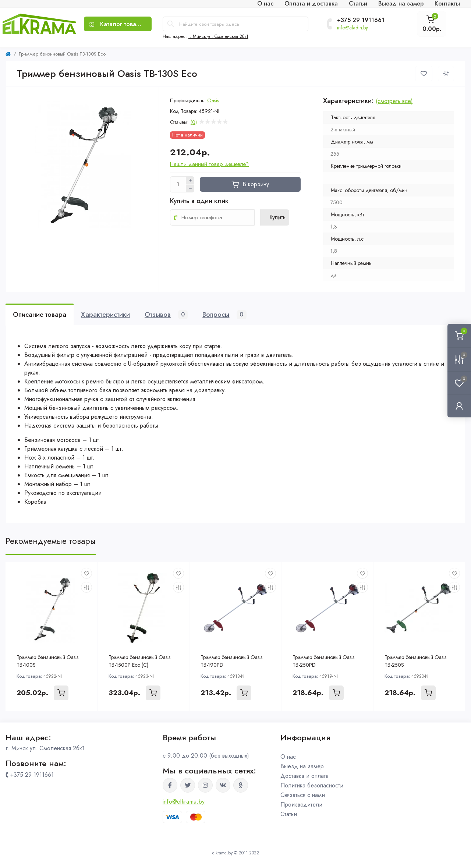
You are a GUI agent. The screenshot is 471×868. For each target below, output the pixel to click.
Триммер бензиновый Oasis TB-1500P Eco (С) (139, 661)
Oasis (213, 100)
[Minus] (190, 189)
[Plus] (190, 180)
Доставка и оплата (304, 776)
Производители (301, 805)
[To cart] (61, 693)
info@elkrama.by (184, 802)
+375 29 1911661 (361, 20)
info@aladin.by (353, 28)
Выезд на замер (302, 766)
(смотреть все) (394, 101)
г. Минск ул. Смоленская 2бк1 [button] (218, 36)
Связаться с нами (303, 795)
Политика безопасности (312, 785)
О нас (288, 757)
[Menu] (118, 24)
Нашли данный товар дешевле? (209, 164)
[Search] (171, 24)
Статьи (289, 814)
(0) (194, 122)
